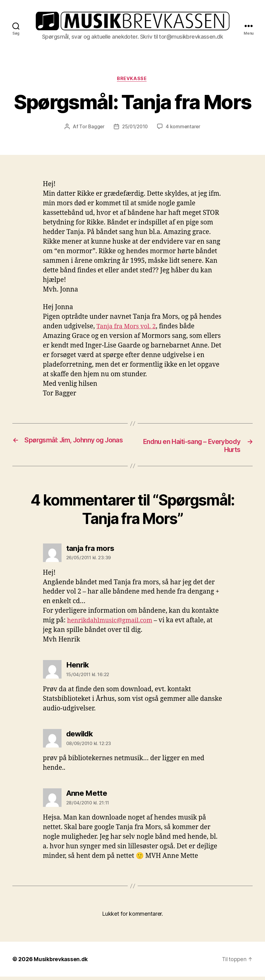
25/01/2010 (135, 129)
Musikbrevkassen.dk (61, 963)
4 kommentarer (184, 129)
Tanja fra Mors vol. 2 (128, 329)
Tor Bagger (91, 129)
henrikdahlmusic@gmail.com (113, 624)
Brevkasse (133, 81)
